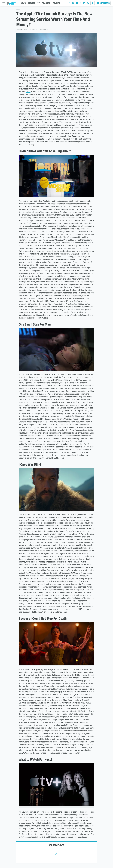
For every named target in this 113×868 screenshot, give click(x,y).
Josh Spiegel (23, 29)
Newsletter (103, 3)
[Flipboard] (84, 3)
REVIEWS (57, 3)
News (18, 9)
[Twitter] (73, 3)
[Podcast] (93, 3)
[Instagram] (80, 3)
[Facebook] (69, 3)
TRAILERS (46, 3)
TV (39, 3)
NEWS (23, 3)
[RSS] (88, 3)
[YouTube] (77, 3)
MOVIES (32, 3)
